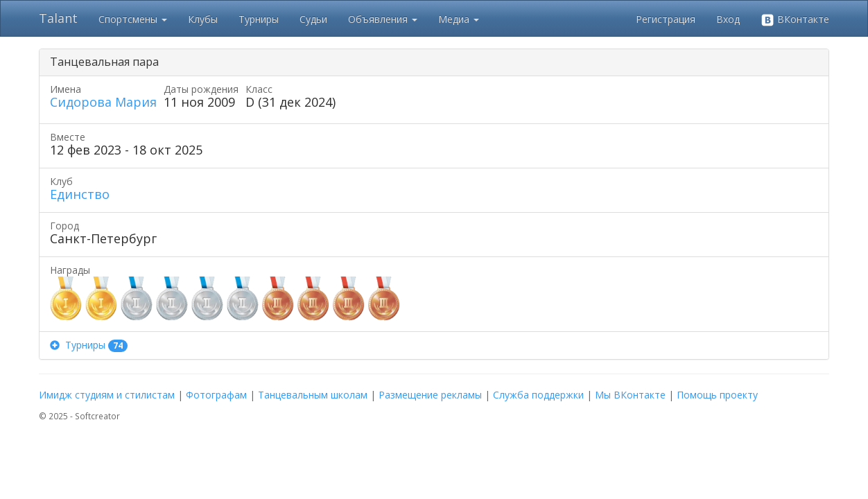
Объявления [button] (383, 19)
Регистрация (666, 19)
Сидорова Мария (103, 102)
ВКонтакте (795, 20)
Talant (58, 18)
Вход (728, 19)
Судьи (313, 19)
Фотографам (216, 395)
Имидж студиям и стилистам (107, 395)
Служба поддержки (538, 395)
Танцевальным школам (313, 395)
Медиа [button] (459, 19)
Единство (80, 194)
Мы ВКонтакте (630, 395)
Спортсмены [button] (133, 19)
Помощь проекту (717, 395)
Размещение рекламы (430, 395)
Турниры (259, 19)
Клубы (203, 19)
